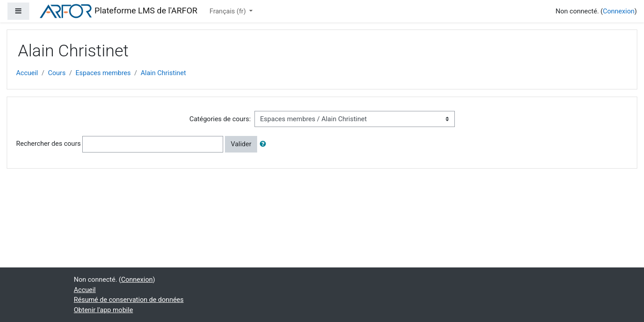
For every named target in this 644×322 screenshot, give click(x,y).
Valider (241, 144)
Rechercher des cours (48, 144)
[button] (265, 144)
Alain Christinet (163, 73)
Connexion (619, 11)
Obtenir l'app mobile (103, 310)
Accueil (27, 73)
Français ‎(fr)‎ (229, 11)
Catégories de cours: (220, 119)
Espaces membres (103, 73)
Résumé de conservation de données (129, 300)
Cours (57, 73)
